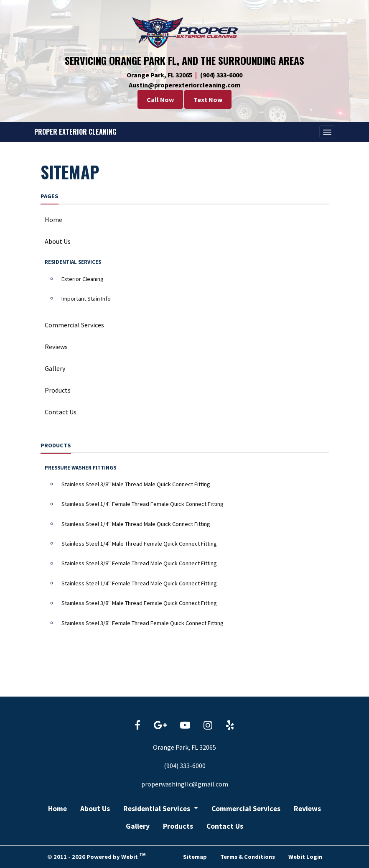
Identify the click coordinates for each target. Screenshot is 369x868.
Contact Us (61, 412)
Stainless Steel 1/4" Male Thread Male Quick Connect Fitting (136, 524)
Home (53, 220)
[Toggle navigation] (327, 132)
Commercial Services (74, 325)
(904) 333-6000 (221, 75)
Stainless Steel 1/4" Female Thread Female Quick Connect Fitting (143, 504)
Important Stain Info (86, 299)
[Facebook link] (137, 726)
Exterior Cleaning (83, 279)
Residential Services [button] (158, 809)
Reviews (56, 347)
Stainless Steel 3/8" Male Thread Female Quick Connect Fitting (139, 603)
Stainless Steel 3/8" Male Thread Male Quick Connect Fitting (136, 484)
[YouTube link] (185, 726)
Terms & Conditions (248, 857)
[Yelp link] (230, 726)
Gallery (55, 368)
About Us (58, 241)
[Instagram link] (208, 726)
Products (58, 390)
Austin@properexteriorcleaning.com (185, 85)
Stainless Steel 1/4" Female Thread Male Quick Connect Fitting (139, 583)
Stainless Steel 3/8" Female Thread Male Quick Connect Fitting (139, 563)
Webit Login (305, 857)
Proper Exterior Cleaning (75, 132)
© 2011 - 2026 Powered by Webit (96, 856)
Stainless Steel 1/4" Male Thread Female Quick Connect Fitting (139, 544)
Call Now (160, 100)
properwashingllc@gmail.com (185, 784)
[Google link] (160, 726)
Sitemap (195, 857)
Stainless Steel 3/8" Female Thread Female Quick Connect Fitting (143, 623)
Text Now (208, 100)
